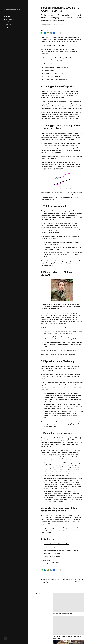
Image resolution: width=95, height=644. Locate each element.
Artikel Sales (7, 16)
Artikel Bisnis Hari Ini (10, 7)
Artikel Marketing (9, 19)
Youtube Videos (8, 25)
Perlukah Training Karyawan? (53, 556)
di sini (74, 350)
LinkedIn (6, 28)
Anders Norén (86, 637)
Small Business (60, 24)
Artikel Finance (8, 22)
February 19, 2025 (46, 24)
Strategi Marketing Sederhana (53, 553)
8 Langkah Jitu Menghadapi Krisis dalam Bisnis (58, 544)
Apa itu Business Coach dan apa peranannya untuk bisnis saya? (63, 550)
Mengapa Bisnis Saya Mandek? (53, 547)
